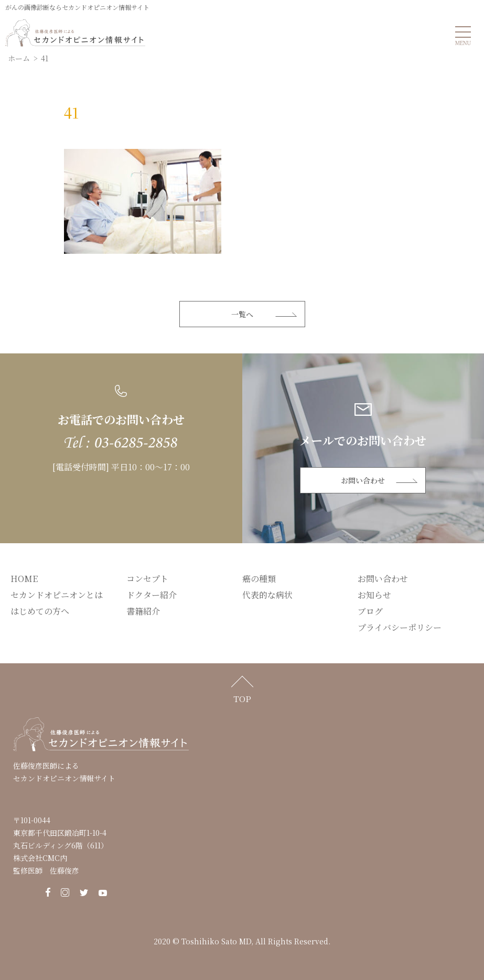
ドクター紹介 (152, 595)
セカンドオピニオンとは (57, 595)
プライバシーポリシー (400, 627)
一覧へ (242, 314)
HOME (24, 579)
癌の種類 (259, 579)
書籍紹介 (143, 611)
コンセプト (147, 579)
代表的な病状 (267, 595)
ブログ (370, 611)
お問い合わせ (363, 480)
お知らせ (374, 595)
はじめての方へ (40, 611)
